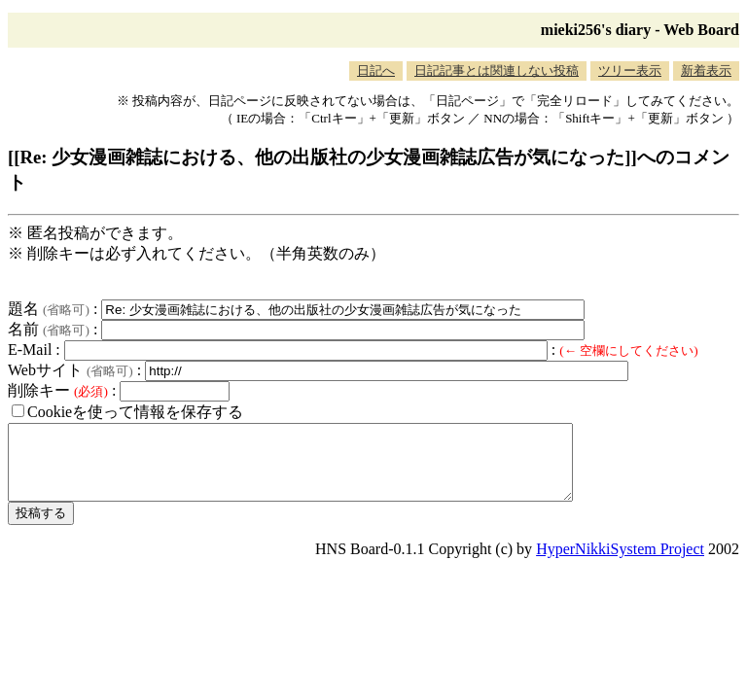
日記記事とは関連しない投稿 (497, 70)
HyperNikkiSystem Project (620, 563)
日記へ (376, 70)
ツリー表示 (630, 70)
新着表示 (706, 70)
